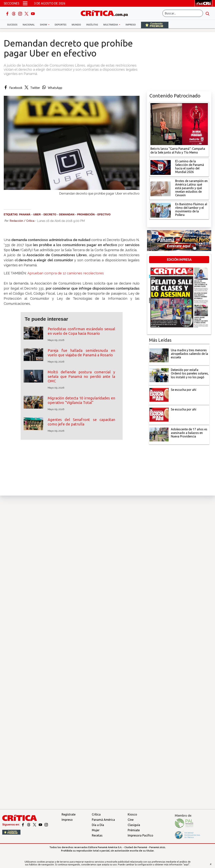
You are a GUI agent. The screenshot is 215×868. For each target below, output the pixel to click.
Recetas (97, 835)
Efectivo (104, 214)
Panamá (25, 214)
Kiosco (132, 814)
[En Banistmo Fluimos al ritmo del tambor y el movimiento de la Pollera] (161, 210)
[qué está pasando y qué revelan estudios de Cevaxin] (161, 189)
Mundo (76, 25)
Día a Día (98, 825)
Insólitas (92, 25)
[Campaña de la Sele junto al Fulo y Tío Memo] (179, 124)
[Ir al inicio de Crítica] (106, 13)
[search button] (207, 13)
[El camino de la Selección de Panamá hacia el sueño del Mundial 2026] (161, 167)
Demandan (67, 214)
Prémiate (134, 830)
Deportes (60, 25)
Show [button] (44, 25)
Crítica (96, 814)
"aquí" (186, 864)
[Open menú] (25, 3)
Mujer (96, 830)
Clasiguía (134, 825)
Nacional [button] (29, 25)
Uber (37, 214)
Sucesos (12, 25)
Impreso (131, 25)
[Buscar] (183, 13)
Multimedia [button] (111, 25)
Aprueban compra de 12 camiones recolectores (66, 273)
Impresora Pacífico (140, 835)
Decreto (50, 214)
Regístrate (69, 814)
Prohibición (86, 214)
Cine (131, 820)
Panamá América (103, 820)
